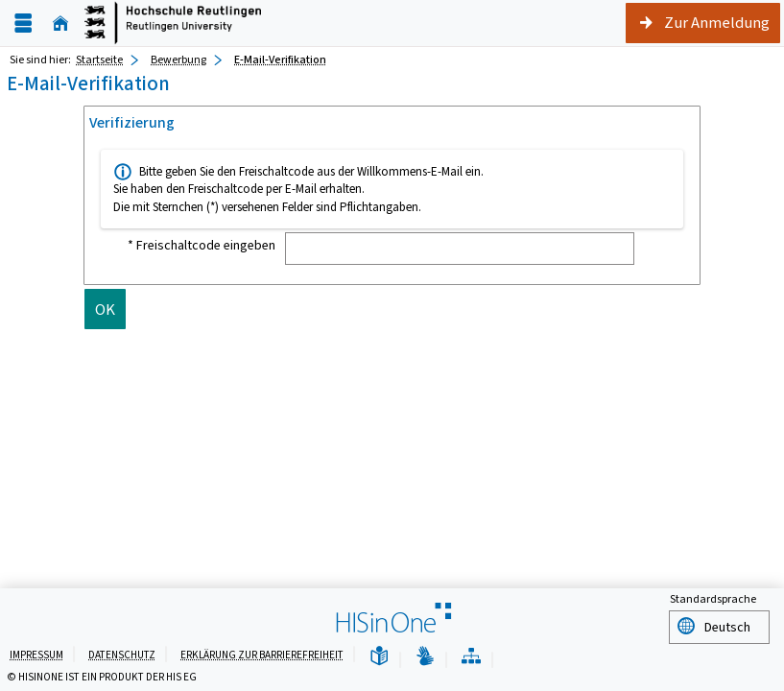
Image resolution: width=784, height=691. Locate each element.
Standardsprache (713, 602)
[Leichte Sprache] (379, 657)
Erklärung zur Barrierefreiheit (262, 655)
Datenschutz (122, 655)
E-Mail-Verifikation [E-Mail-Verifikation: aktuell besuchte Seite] (280, 60)
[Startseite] (60, 24)
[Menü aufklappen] (23, 24)
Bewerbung (178, 60)
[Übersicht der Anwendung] (471, 657)
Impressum (36, 655)
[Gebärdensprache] (425, 657)
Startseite (99, 60)
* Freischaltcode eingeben (202, 246)
